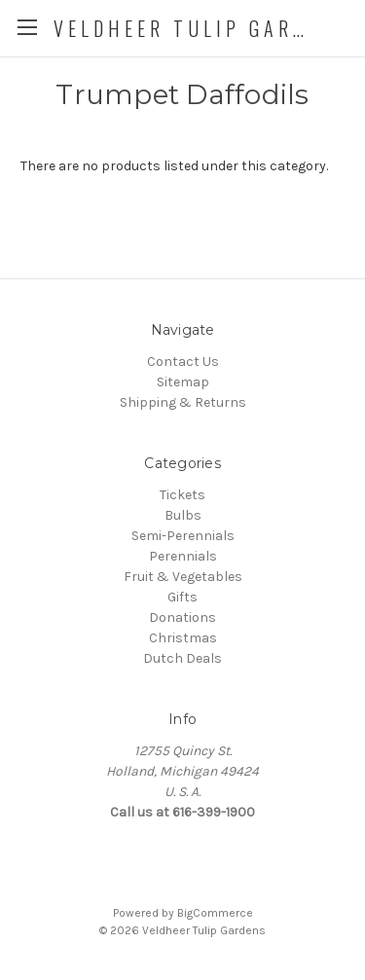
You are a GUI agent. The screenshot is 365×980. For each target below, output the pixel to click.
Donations (182, 617)
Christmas (183, 638)
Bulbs (183, 515)
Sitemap (183, 382)
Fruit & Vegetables (183, 577)
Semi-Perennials (183, 536)
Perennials (183, 556)
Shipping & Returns (183, 402)
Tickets (182, 495)
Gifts (182, 597)
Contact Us (183, 362)
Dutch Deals (182, 658)
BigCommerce (215, 913)
